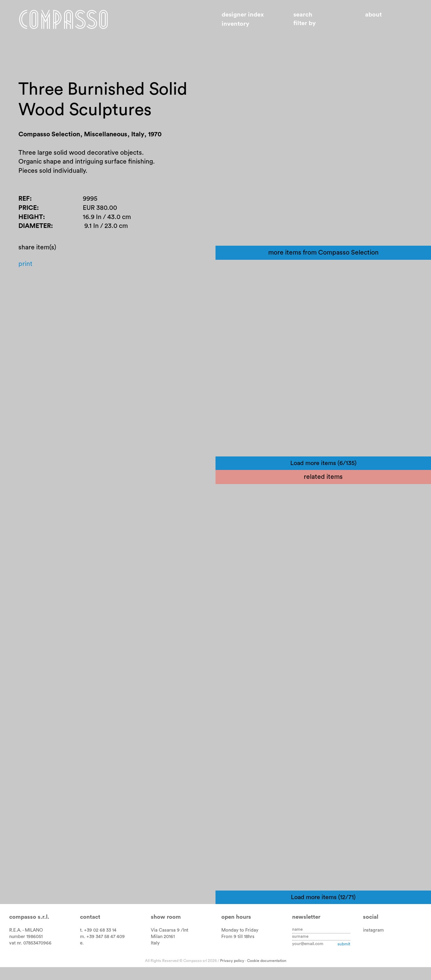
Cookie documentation (267, 974)
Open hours (236, 930)
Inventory (235, 24)
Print (25, 264)
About (373, 15)
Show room (166, 930)
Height (31, 217)
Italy (155, 956)
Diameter (35, 226)
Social (371, 930)
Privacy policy (232, 974)
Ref (24, 199)
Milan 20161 (163, 950)
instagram (373, 943)
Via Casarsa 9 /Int (170, 943)
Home (63, 19)
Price (28, 208)
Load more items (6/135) (323, 476)
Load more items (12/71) (323, 910)
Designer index (243, 15)
